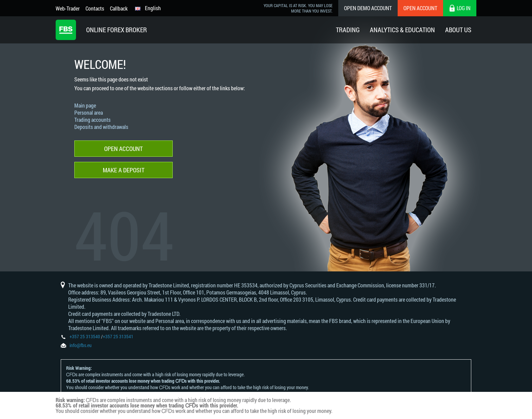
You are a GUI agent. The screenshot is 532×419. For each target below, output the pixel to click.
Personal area (89, 112)
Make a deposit (124, 170)
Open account (123, 149)
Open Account (420, 8)
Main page (85, 105)
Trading (348, 30)
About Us (458, 30)
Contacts (95, 8)
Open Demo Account (368, 8)
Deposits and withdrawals (101, 127)
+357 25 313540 (85, 336)
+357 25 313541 (118, 336)
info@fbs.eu (81, 345)
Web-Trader (68, 8)
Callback (119, 8)
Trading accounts (92, 120)
